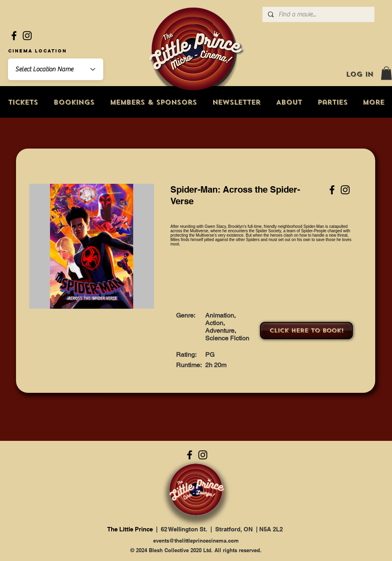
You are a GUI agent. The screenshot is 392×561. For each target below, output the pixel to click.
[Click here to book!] (306, 331)
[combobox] (56, 69)
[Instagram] (27, 36)
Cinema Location (37, 51)
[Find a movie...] (318, 14)
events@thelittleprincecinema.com (196, 541)
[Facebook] (14, 36)
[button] (386, 73)
